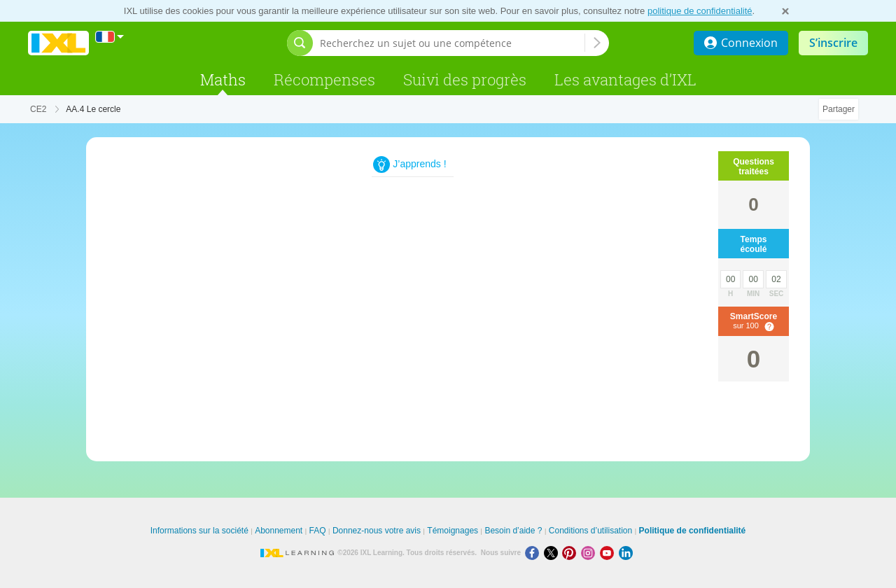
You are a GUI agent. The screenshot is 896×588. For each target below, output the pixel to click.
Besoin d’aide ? (513, 531)
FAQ (318, 531)
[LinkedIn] (627, 553)
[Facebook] (534, 553)
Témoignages (453, 531)
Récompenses (324, 79)
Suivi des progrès (465, 79)
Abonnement (279, 531)
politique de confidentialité (700, 11)
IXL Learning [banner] (58, 43)
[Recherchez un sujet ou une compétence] (452, 43)
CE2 (38, 109)
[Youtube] (609, 553)
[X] (553, 553)
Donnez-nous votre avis (377, 531)
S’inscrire (833, 43)
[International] (110, 37)
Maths (223, 79)
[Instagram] (590, 553)
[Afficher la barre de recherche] (300, 43)
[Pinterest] (572, 553)
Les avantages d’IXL (625, 79)
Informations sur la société (199, 531)
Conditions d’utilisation (590, 531)
